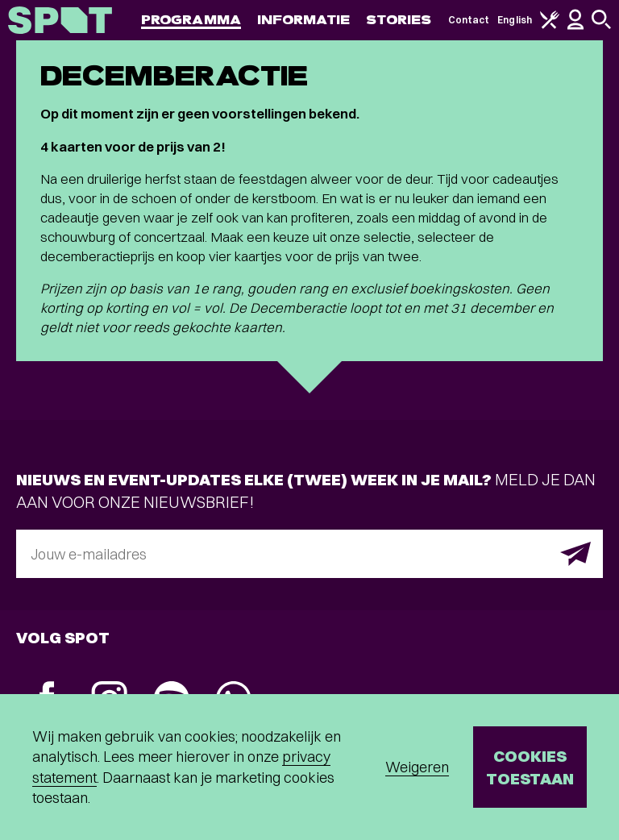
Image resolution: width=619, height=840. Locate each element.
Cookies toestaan (530, 767)
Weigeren (417, 767)
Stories (399, 20)
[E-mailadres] (309, 554)
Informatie (303, 20)
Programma (191, 20)
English (515, 20)
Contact (469, 20)
